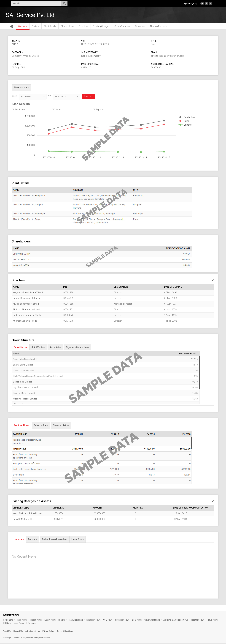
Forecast (33, 540)
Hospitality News (198, 621)
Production (20, 111)
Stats (36, 27)
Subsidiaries (20, 348)
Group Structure (122, 27)
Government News (152, 621)
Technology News (93, 621)
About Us (7, 632)
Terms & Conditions (65, 632)
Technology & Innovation (54, 540)
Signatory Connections (77, 348)
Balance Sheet (41, 426)
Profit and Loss (22, 426)
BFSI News (137, 621)
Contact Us (18, 632)
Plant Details (50, 27)
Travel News (212, 621)
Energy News (50, 621)
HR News (7, 624)
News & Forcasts (159, 27)
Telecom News (35, 621)
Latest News (78, 540)
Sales (58, 111)
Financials (140, 27)
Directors (84, 27)
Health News (21, 621)
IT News (62, 621)
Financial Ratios (61, 426)
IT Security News (122, 621)
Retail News (8, 621)
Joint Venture (38, 348)
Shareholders (68, 27)
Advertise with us (33, 632)
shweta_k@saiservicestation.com (168, 57)
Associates (55, 348)
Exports (100, 111)
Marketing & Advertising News (175, 621)
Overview (23, 27)
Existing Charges (101, 27)
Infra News (31, 624)
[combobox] (33, 98)
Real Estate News (75, 621)
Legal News (19, 624)
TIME (15, 98)
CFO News (108, 621)
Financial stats (21, 89)
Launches (19, 540)
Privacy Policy (48, 632)
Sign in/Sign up (190, 3)
